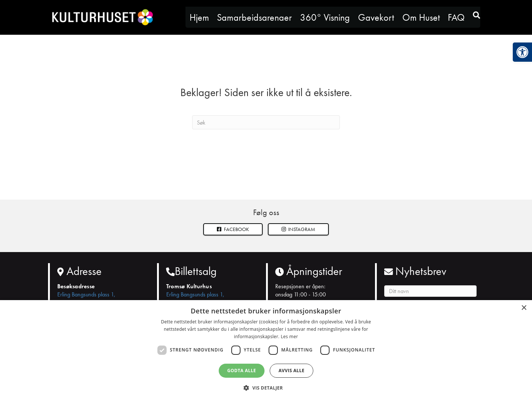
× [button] (524, 308)
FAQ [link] (456, 17)
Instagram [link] (299, 229)
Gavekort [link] (376, 17)
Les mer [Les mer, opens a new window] (289, 337)
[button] (299, 229)
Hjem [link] (199, 17)
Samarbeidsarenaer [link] (254, 17)
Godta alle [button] (242, 371)
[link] (522, 52)
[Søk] (266, 122)
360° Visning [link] (325, 17)
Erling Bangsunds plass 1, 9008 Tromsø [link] (86, 298)
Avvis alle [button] (291, 371)
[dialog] (266, 351)
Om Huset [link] (421, 17)
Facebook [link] (233, 229)
